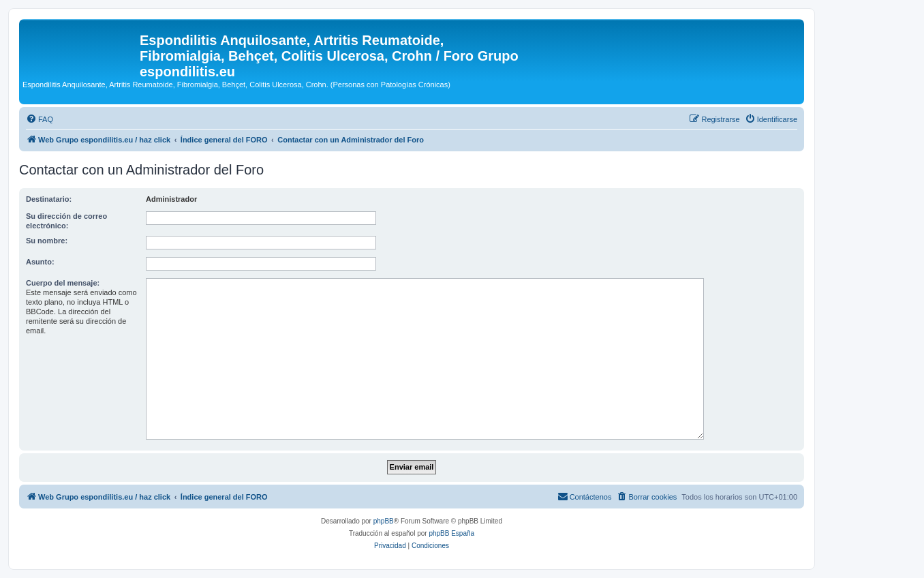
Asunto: (40, 262)
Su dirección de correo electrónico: (66, 221)
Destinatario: (49, 199)
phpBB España (451, 533)
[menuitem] (40, 119)
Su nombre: (47, 241)
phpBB (384, 521)
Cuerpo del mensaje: (63, 283)
